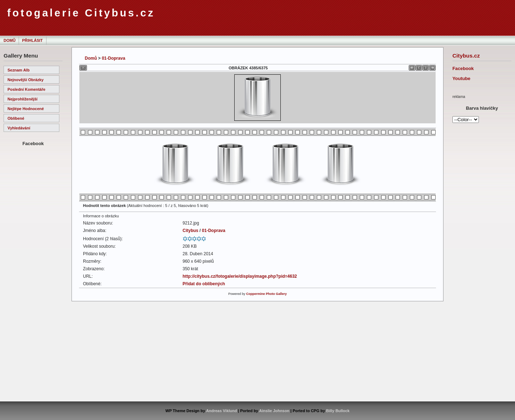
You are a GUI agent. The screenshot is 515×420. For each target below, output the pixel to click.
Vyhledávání (19, 128)
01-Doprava (114, 58)
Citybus (191, 231)
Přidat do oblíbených (204, 284)
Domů (9, 40)
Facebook (463, 68)
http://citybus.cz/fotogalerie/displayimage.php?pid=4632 (240, 276)
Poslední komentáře (26, 89)
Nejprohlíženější (23, 99)
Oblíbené (16, 118)
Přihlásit (33, 40)
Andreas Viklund (221, 411)
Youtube (461, 78)
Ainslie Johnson (274, 411)
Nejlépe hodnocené (26, 109)
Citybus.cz (466, 56)
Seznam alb (19, 70)
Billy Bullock (338, 411)
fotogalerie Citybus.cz (81, 13)
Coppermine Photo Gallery (266, 294)
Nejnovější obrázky (26, 80)
